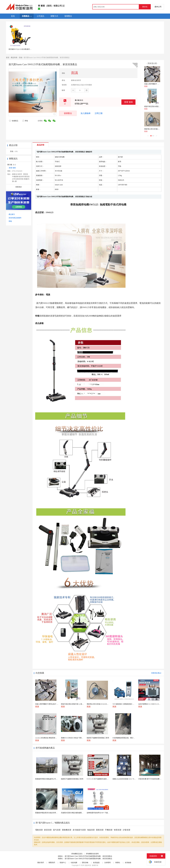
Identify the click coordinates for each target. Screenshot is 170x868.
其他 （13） (14, 151)
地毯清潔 (91, 830)
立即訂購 (99, 113)
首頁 (8, 58)
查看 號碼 (128, 102)
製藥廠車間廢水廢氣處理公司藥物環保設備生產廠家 (54, 779)
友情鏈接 (128, 863)
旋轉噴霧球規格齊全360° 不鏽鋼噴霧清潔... (102, 813)
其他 (21, 58)
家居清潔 (48, 830)
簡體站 (118, 863)
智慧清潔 (118, 830)
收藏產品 (14, 121)
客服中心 (63, 863)
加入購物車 (86, 113)
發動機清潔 (67, 830)
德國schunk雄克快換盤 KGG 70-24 (124, 779)
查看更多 (19, 187)
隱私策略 (85, 863)
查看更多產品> (157, 673)
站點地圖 (74, 863)
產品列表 (14, 58)
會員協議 (96, 863)
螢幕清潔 (100, 830)
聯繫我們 (52, 863)
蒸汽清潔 (57, 830)
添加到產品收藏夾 (15, 218)
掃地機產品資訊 (77, 854)
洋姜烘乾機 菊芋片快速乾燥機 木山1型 (152, 779)
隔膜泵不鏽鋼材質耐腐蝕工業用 (72, 779)
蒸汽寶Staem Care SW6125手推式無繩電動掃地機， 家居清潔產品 (88, 856)
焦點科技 (88, 865)
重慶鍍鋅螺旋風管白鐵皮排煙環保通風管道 (50, 813)
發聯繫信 (68, 113)
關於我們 (41, 863)
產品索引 (12, 214)
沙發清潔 (126, 830)
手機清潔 (109, 830)
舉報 (25, 121)
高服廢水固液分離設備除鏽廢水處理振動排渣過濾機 (79, 813)
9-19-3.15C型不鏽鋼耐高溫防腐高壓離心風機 (102, 779)
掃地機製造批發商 (92, 854)
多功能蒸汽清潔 (79, 830)
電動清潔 (39, 830)
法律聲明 (107, 863)
